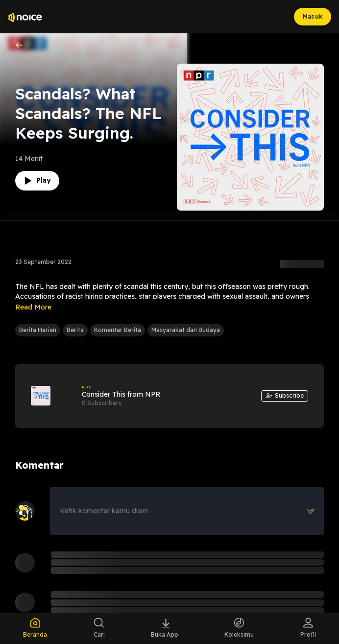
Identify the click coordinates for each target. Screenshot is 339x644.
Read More (33, 307)
